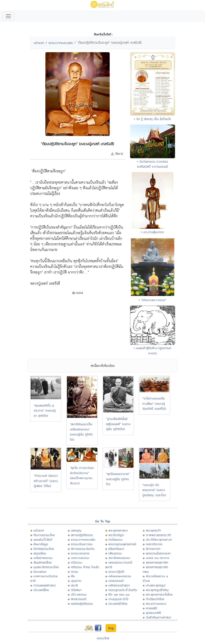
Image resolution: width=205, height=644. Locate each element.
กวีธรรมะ (77, 562)
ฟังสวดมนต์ (79, 599)
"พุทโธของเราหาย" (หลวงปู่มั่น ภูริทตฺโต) (118, 479)
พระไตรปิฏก (116, 535)
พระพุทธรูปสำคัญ (157, 590)
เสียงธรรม (115, 553)
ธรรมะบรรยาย (80, 553)
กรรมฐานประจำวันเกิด (123, 590)
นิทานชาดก (153, 549)
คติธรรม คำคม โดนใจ (85, 567)
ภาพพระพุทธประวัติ (158, 535)
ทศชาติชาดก (154, 544)
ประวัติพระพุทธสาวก (159, 540)
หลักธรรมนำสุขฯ (119, 585)
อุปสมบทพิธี (153, 613)
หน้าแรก (39, 43)
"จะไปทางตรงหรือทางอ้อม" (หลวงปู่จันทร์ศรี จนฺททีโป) (154, 403)
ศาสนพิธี (151, 608)
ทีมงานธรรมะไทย (44, 535)
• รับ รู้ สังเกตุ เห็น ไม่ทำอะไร (153, 119)
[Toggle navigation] (8, 16)
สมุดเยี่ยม (40, 553)
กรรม (75, 572)
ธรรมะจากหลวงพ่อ (61, 43)
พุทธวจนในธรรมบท (158, 553)
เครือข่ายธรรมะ (43, 558)
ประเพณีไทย (41, 590)
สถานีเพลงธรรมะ (119, 558)
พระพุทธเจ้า (153, 530)
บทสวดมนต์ (116, 581)
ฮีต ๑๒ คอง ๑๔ (119, 594)
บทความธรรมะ (80, 558)
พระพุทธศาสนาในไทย (159, 594)
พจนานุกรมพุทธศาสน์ (122, 544)
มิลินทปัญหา (116, 549)
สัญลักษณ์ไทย (43, 562)
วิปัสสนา (76, 590)
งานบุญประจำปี (118, 599)
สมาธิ (74, 585)
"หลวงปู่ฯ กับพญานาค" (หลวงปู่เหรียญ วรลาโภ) (154, 490)
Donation (40, 572)
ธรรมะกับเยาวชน (82, 544)
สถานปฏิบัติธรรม (82, 535)
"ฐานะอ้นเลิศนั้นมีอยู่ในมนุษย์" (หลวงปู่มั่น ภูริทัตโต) (118, 424)
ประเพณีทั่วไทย (118, 604)
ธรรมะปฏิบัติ (116, 572)
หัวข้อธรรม (115, 540)
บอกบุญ (76, 530)
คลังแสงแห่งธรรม (120, 576)
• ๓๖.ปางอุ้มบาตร (152, 232)
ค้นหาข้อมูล (41, 544)
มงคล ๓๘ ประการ (158, 558)
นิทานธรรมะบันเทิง (83, 549)
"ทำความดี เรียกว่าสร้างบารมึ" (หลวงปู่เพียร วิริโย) (46, 481)
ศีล (73, 576)
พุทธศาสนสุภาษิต (157, 562)
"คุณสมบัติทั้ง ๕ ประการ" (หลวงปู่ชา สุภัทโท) (45, 410)
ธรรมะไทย (103, 638)
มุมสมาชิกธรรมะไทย (46, 567)
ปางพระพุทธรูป (156, 585)
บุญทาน (76, 581)
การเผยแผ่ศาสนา (45, 585)
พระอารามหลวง (156, 604)
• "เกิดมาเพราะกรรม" (152, 300)
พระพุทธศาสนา (118, 530)
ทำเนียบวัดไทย (155, 599)
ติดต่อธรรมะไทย (44, 549)
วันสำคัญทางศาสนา (159, 617)
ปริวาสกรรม (79, 594)
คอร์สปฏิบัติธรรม (82, 604)
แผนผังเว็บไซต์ (43, 540)
